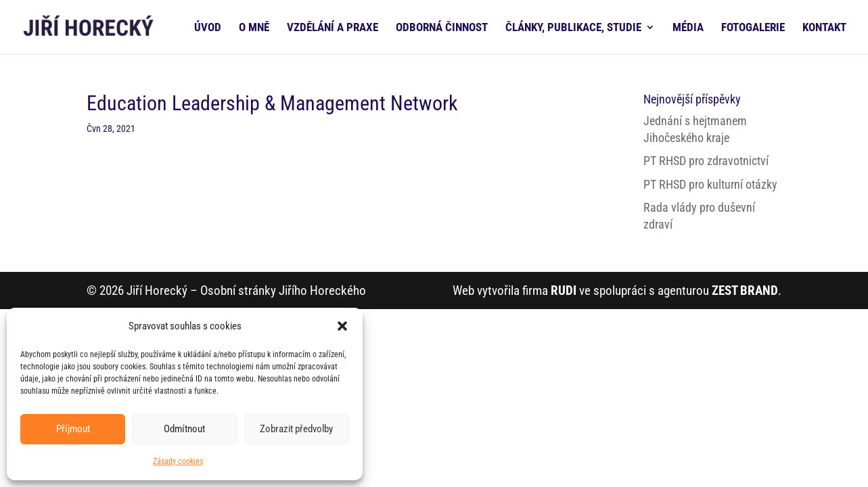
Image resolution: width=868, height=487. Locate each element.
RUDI (564, 291)
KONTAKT (824, 28)
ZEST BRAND (745, 291)
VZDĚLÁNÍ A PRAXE (333, 28)
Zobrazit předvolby (296, 429)
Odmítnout (184, 429)
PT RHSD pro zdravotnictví (706, 161)
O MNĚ (254, 28)
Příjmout (73, 429)
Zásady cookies (178, 461)
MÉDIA (688, 28)
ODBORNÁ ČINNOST (442, 28)
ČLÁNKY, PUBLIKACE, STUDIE (573, 28)
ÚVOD (208, 28)
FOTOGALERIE (753, 28)
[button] (342, 326)
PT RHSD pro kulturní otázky (710, 184)
